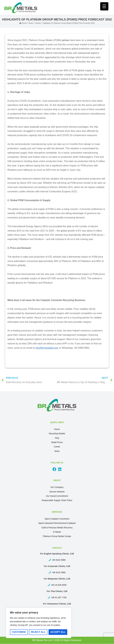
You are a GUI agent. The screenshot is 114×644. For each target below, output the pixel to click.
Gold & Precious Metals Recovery (57, 528)
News (57, 451)
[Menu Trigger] (104, 6)
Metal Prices (57, 442)
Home (57, 429)
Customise (19, 632)
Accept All (58, 632)
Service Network (57, 492)
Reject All (38, 632)
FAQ (57, 438)
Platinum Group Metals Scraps (57, 536)
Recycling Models (57, 434)
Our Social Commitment (57, 496)
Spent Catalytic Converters (57, 519)
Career (57, 447)
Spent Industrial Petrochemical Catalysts (57, 523)
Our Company (57, 487)
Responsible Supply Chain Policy (57, 500)
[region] (39, 623)
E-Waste (57, 532)
